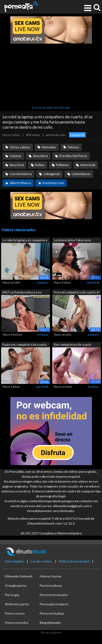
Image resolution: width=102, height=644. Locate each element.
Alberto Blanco (20, 183)
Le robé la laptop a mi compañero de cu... (25, 241)
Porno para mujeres (54, 604)
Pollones (62, 165)
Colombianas (81, 174)
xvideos (43, 334)
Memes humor (51, 576)
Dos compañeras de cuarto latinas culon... (72, 345)
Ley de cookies (41, 561)
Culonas (16, 156)
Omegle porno (16, 586)
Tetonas (73, 147)
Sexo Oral (17, 165)
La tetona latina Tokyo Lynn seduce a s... (72, 241)
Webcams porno (17, 604)
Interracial (88, 165)
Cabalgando (52, 174)
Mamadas (49, 147)
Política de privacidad (74, 561)
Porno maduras (51, 586)
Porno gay (12, 595)
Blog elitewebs (50, 623)
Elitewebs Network (19, 576)
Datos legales (15, 561)
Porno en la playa (52, 613)
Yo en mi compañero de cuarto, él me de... (76, 293)
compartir (77, 135)
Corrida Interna (21, 174)
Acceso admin (51, 632)
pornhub (93, 282)
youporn (43, 282)
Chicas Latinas (20, 147)
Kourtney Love (53, 183)
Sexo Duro (40, 156)
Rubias (40, 165)
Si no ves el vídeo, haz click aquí (51, 107)
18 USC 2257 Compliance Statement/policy (51, 533)
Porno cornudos (17, 623)
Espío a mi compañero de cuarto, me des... (25, 345)
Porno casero (15, 613)
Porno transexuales (54, 595)
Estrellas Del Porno (73, 156)
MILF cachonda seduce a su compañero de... (22, 293)
